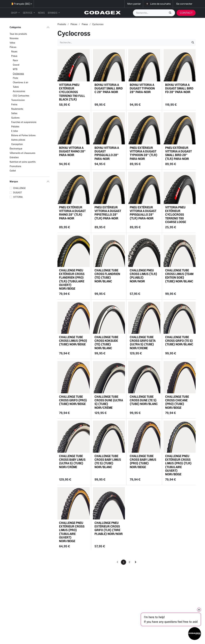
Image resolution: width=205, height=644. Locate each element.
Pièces (13, 47)
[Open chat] (195, 634)
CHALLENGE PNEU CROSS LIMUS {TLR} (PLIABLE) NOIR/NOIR (143, 276)
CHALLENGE (19, 188)
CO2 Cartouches (21, 96)
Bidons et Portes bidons (23, 135)
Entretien (14, 157)
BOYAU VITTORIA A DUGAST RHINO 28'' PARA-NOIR (72, 151)
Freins (14, 104)
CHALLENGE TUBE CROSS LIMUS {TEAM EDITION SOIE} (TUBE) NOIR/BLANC (179, 276)
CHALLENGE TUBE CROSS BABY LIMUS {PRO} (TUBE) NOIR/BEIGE (143, 461)
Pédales (15, 126)
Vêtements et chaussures (23, 153)
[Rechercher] (171, 13)
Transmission (18, 100)
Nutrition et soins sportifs (23, 162)
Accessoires (19, 91)
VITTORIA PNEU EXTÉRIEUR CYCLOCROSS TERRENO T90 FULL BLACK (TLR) (72, 92)
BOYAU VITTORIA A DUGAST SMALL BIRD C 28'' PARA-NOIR (109, 88)
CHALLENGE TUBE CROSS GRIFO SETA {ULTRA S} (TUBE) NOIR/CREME (143, 343)
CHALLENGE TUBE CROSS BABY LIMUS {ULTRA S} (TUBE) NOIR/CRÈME (72, 461)
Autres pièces (18, 140)
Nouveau (14, 38)
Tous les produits (18, 34)
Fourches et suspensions (24, 122)
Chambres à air (21, 82)
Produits (62, 24)
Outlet (13, 171)
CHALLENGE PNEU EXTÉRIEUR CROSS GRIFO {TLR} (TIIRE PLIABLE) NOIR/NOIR (109, 528)
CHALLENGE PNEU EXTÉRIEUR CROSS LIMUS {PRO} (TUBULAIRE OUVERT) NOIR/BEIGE (72, 532)
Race (15, 60)
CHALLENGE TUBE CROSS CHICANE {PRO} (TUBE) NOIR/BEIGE (177, 402)
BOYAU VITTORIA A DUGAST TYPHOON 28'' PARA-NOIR (142, 88)
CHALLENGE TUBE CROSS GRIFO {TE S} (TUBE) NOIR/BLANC (179, 341)
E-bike (15, 131)
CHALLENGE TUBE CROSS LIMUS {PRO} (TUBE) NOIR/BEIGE (73, 341)
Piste (15, 78)
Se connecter (184, 4)
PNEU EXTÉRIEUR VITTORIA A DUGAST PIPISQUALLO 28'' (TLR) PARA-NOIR (143, 213)
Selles (14, 113)
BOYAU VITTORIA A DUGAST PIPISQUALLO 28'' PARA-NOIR (107, 153)
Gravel (16, 65)
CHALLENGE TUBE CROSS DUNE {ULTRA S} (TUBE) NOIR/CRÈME (109, 402)
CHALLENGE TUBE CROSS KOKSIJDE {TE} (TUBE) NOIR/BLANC (106, 343)
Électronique (16, 149)
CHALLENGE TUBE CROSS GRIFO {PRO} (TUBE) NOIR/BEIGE (73, 400)
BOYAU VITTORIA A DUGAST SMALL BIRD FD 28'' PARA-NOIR (179, 88)
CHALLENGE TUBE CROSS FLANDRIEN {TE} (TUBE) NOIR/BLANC (107, 276)
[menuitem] (15, 13)
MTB (15, 69)
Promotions (15, 166)
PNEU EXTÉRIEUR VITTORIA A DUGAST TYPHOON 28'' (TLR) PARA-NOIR (144, 153)
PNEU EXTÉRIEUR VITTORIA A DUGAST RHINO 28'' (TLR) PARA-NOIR (72, 213)
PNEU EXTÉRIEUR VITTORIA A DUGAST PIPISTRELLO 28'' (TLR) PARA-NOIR (108, 213)
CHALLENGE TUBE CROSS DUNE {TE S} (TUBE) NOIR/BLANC (144, 400)
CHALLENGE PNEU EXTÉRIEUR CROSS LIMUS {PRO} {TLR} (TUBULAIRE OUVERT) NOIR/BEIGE (178, 465)
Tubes (16, 87)
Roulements (17, 109)
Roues (14, 51)
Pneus (14, 56)
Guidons (15, 118)
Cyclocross (18, 74)
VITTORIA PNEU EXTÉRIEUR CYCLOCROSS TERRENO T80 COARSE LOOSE (176, 214)
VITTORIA (18, 197)
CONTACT (186, 13)
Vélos (12, 43)
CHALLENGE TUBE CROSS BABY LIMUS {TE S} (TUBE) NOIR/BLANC (108, 461)
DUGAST (18, 192)
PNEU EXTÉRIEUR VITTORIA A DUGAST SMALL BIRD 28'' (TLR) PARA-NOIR (178, 153)
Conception (17, 144)
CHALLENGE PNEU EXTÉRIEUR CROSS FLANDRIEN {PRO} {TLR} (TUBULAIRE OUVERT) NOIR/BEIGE (72, 279)
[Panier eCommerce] (134, 4)
